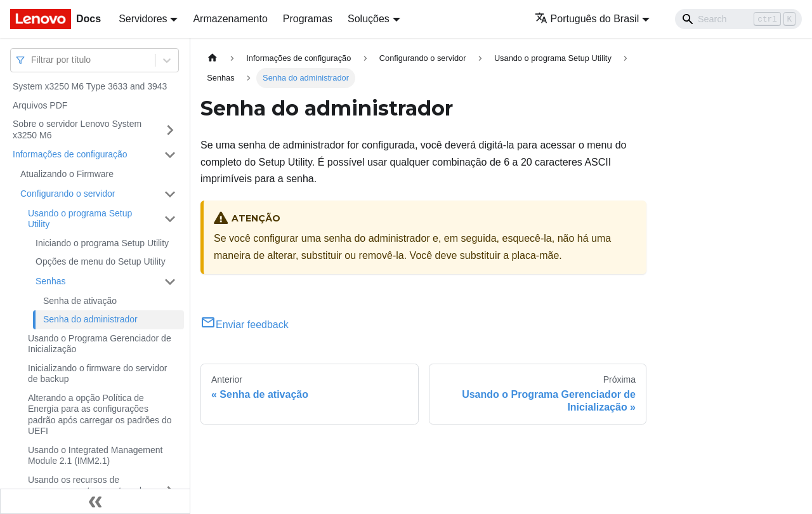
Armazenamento (230, 19)
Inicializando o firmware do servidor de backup (97, 374)
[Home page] (213, 58)
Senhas (50, 281)
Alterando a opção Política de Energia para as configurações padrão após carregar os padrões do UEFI (100, 415)
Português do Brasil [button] (587, 19)
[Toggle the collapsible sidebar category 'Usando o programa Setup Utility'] (170, 219)
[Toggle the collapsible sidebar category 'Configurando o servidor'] (170, 194)
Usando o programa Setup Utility (80, 219)
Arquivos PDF (40, 105)
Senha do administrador (90, 319)
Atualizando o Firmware (67, 174)
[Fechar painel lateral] (95, 501)
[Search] (738, 19)
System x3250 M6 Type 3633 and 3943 (90, 86)
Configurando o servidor (68, 194)
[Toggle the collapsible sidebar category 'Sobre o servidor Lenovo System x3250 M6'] (170, 130)
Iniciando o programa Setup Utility (102, 243)
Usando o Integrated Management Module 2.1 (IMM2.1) (95, 456)
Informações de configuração (70, 154)
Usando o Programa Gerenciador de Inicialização (100, 344)
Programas (308, 19)
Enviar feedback (245, 325)
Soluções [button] (369, 19)
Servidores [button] (143, 19)
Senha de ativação (80, 301)
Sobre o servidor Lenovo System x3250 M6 (77, 129)
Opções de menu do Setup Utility (101, 261)
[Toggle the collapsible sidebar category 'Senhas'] (170, 282)
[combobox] (32, 60)
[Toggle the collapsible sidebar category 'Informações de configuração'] (170, 155)
